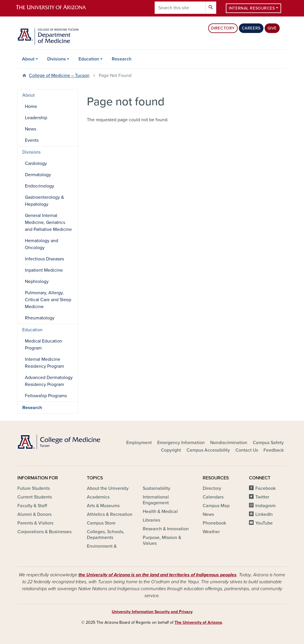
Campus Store (101, 523)
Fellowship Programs (46, 396)
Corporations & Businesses (44, 532)
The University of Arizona (198, 622)
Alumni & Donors (34, 514)
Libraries (151, 520)
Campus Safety (268, 443)
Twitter (262, 497)
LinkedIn (264, 514)
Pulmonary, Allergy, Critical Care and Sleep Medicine (48, 300)
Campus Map (216, 506)
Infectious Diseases (44, 259)
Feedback (274, 450)
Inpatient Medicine (44, 270)
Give (272, 28)
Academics (98, 497)
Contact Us (247, 450)
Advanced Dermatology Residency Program (49, 381)
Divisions (57, 59)
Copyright (171, 450)
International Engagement (156, 500)
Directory (223, 28)
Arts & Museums (103, 506)
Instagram (265, 506)
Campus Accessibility (208, 450)
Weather (211, 532)
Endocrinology (40, 186)
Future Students (34, 488)
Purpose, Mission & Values (162, 540)
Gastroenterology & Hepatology (44, 201)
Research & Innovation (166, 529)
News (31, 129)
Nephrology (37, 281)
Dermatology (38, 175)
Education (89, 59)
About (28, 59)
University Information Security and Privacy (152, 612)
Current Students (35, 497)
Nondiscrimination (229, 443)
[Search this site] (180, 8)
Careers (251, 28)
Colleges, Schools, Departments (106, 535)
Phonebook (214, 523)
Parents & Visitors (35, 523)
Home (31, 106)
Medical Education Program (44, 345)
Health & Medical (160, 511)
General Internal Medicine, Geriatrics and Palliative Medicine (48, 222)
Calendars (213, 497)
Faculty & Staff (32, 506)
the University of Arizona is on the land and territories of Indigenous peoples (158, 575)
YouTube (264, 523)
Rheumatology (40, 318)
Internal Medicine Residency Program (44, 363)
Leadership (36, 118)
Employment (139, 443)
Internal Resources (252, 8)
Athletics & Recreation (110, 514)
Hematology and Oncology (42, 244)
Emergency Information (181, 443)
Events (32, 140)
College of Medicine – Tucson (59, 76)
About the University (108, 488)
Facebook (265, 488)
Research (122, 59)
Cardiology (36, 163)
